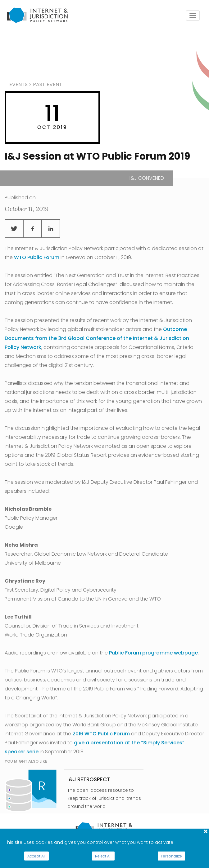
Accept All (36, 856)
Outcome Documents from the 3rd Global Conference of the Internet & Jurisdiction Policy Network (97, 338)
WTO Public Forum (37, 257)
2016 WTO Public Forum (101, 734)
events (18, 84)
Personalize (171, 856)
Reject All (103, 856)
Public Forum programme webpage (153, 653)
